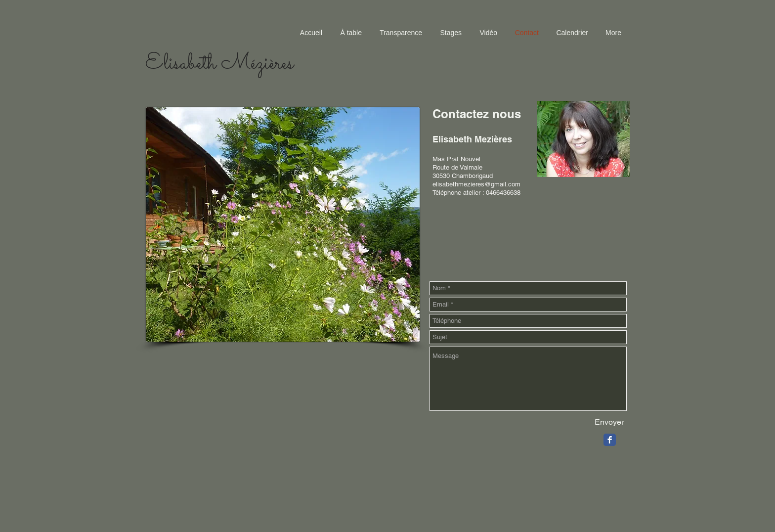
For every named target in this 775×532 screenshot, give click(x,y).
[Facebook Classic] (610, 440)
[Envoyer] (609, 422)
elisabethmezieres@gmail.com (476, 184)
